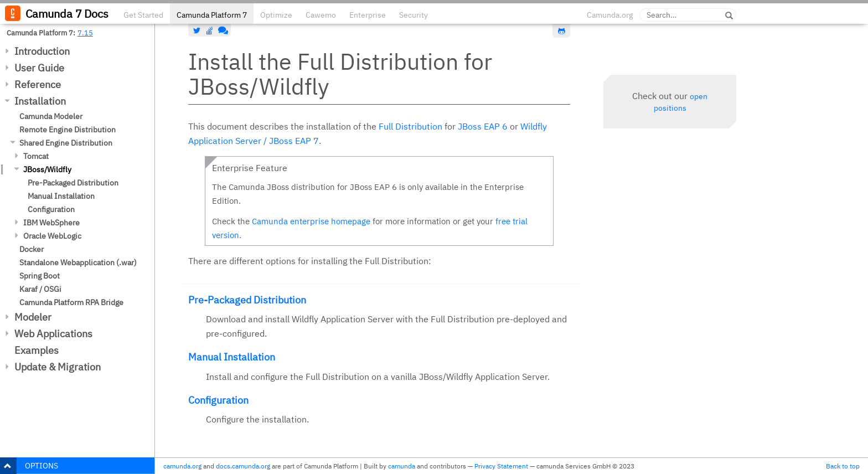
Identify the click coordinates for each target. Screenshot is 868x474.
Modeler (33, 317)
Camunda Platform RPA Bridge (71, 302)
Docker (32, 249)
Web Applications (53, 334)
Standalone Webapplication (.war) (78, 262)
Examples (37, 350)
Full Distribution (410, 126)
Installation (40, 101)
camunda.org (182, 466)
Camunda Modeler (51, 116)
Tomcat (36, 156)
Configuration (51, 209)
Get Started (143, 15)
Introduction (42, 51)
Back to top (843, 466)
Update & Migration (58, 367)
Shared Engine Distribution (66, 143)
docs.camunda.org (243, 466)
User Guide (39, 68)
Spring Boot (40, 276)
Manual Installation (61, 196)
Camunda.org (610, 15)
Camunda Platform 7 (212, 15)
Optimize (276, 15)
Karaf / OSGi (40, 289)
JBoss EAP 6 (483, 126)
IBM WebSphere (51, 223)
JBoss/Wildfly (47, 169)
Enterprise (368, 15)
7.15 (85, 33)
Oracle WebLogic (52, 236)
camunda (402, 466)
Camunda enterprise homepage (311, 221)
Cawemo (321, 15)
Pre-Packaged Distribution (73, 183)
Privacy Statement (501, 466)
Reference (38, 84)
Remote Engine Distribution (68, 130)
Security (414, 15)
